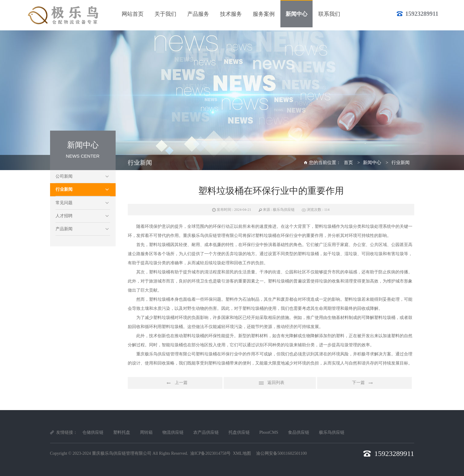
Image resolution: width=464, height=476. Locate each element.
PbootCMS (269, 432)
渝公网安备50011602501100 (281, 453)
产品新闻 (64, 229)
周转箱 (146, 432)
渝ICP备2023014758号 (211, 453)
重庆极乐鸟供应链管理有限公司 (122, 453)
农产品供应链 (206, 432)
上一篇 (175, 383)
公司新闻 (64, 176)
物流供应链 (173, 432)
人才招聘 (64, 216)
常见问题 (64, 203)
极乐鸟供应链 (332, 432)
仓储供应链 (93, 432)
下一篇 (364, 383)
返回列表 (270, 383)
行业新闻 (64, 189)
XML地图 (242, 453)
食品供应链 (299, 432)
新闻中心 (372, 163)
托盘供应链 (239, 432)
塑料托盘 (122, 432)
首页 (348, 163)
